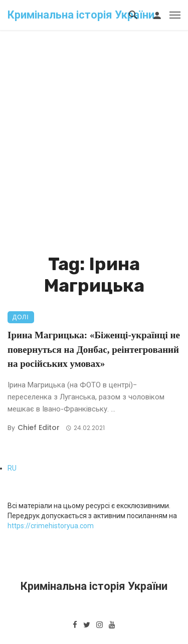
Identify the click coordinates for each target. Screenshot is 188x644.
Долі (21, 317)
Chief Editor (39, 427)
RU (12, 468)
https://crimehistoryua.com (51, 526)
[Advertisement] (94, 154)
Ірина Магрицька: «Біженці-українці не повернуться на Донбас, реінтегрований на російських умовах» (94, 349)
